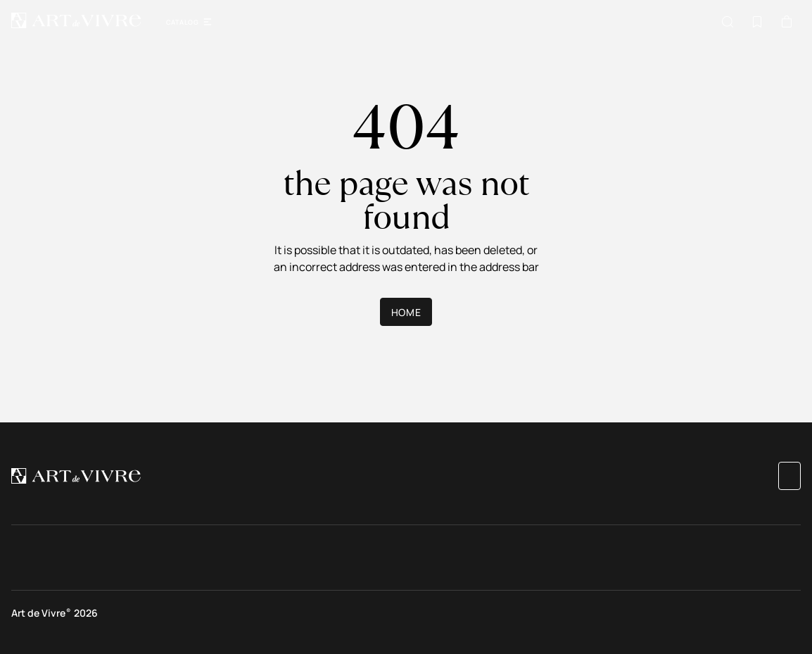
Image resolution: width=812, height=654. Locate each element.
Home (406, 312)
